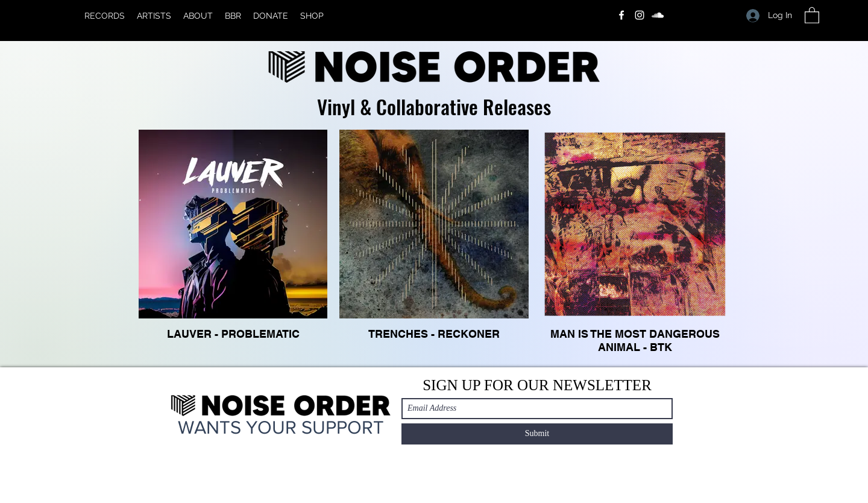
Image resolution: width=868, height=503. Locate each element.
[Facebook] (621, 15)
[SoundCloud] (658, 15)
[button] (812, 15)
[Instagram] (640, 15)
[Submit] (537, 434)
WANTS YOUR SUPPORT (281, 427)
